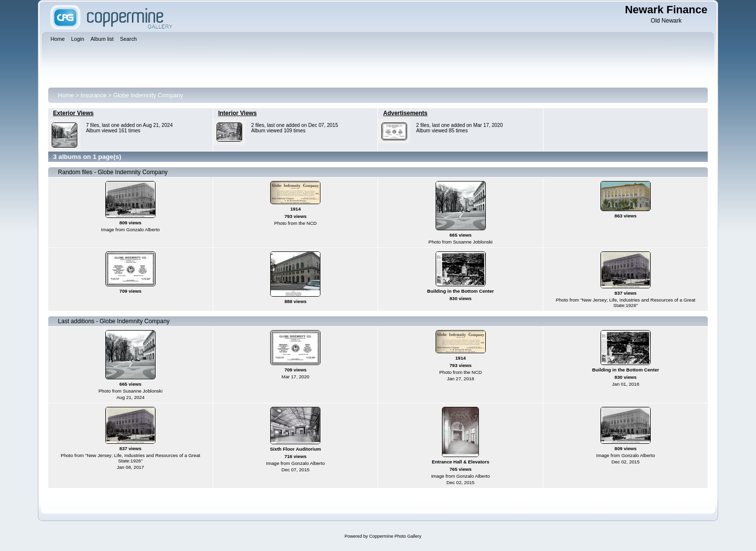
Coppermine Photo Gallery (395, 536)
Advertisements (405, 113)
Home (66, 95)
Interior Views (237, 113)
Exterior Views (74, 113)
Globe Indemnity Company (148, 95)
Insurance (94, 95)
